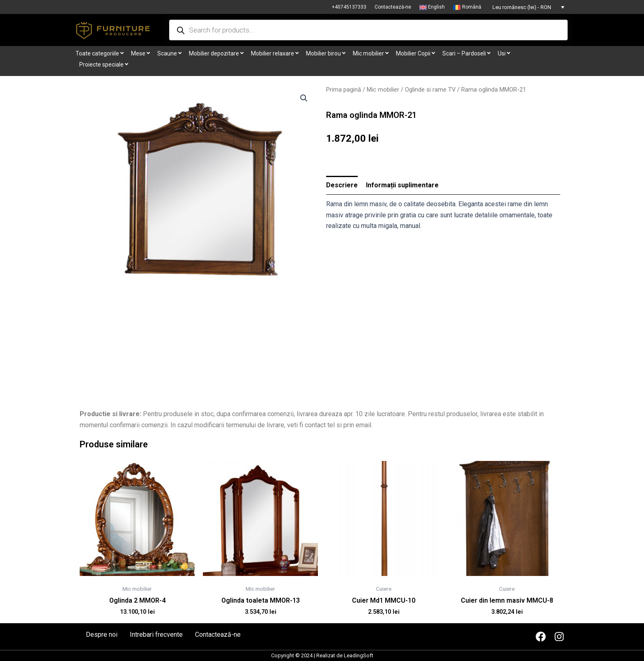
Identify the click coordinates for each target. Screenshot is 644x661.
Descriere (342, 185)
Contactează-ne (393, 7)
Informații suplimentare (402, 185)
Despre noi (102, 635)
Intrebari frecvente (156, 635)
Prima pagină (344, 90)
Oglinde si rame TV (430, 90)
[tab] (342, 185)
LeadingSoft (359, 655)
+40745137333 (349, 7)
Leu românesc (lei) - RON (522, 7)
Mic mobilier (383, 90)
